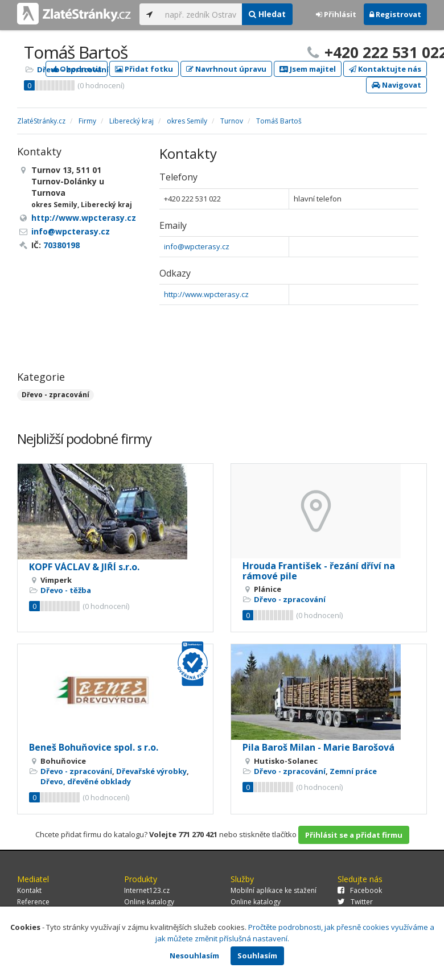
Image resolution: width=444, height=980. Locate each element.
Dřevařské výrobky (151, 771)
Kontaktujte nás (385, 69)
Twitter (355, 902)
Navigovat (396, 85)
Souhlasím (257, 956)
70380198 (61, 245)
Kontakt (29, 890)
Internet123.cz (147, 890)
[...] (201, 14)
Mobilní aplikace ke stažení (274, 890)
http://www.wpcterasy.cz (206, 294)
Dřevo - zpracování (73, 69)
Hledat (267, 14)
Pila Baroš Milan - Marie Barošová (318, 747)
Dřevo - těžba (66, 590)
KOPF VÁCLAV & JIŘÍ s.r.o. (84, 567)
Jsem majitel (308, 69)
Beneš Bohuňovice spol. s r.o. (94, 747)
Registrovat (395, 14)
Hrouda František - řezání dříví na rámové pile (319, 571)
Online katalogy (149, 902)
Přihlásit (336, 14)
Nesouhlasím (194, 956)
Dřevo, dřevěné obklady (86, 781)
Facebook (360, 890)
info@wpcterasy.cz (197, 246)
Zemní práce (353, 771)
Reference (33, 902)
